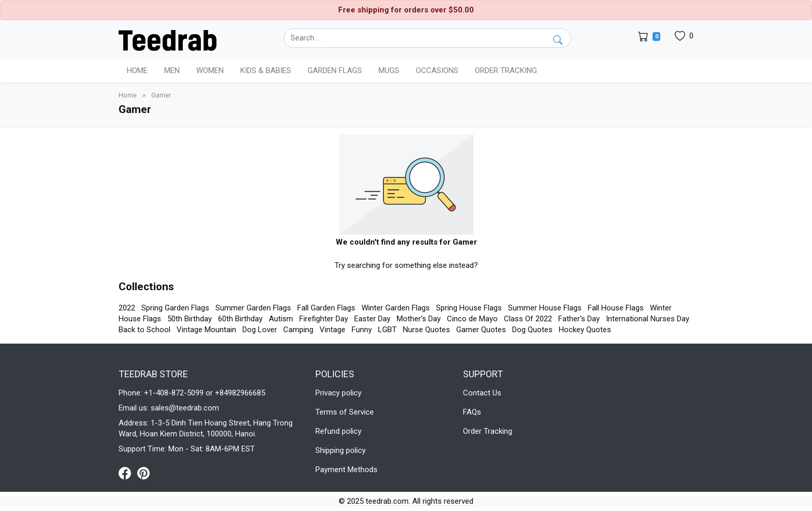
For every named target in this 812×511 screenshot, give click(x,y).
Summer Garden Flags (253, 308)
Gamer (161, 95)
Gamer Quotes (481, 330)
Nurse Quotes (426, 330)
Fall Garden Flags (326, 308)
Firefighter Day (324, 319)
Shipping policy (340, 450)
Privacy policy (338, 393)
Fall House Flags (616, 308)
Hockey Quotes (585, 330)
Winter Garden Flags (396, 308)
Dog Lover (260, 330)
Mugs (389, 70)
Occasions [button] (437, 70)
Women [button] (210, 70)
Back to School (144, 330)
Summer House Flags (545, 308)
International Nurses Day (648, 319)
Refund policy (338, 431)
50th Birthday (190, 319)
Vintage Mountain (206, 330)
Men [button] (172, 70)
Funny (362, 330)
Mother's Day (419, 319)
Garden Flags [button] (335, 70)
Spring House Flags (469, 308)
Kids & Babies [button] (266, 70)
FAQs (472, 412)
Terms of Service (345, 412)
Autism (281, 319)
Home (137, 70)
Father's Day (579, 319)
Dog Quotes (532, 330)
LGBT (387, 330)
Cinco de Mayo (472, 319)
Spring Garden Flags (175, 308)
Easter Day (372, 319)
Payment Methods (346, 470)
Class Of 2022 (528, 319)
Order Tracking (506, 70)
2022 (127, 308)
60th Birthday (240, 319)
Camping (298, 330)
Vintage (332, 330)
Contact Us (482, 393)
